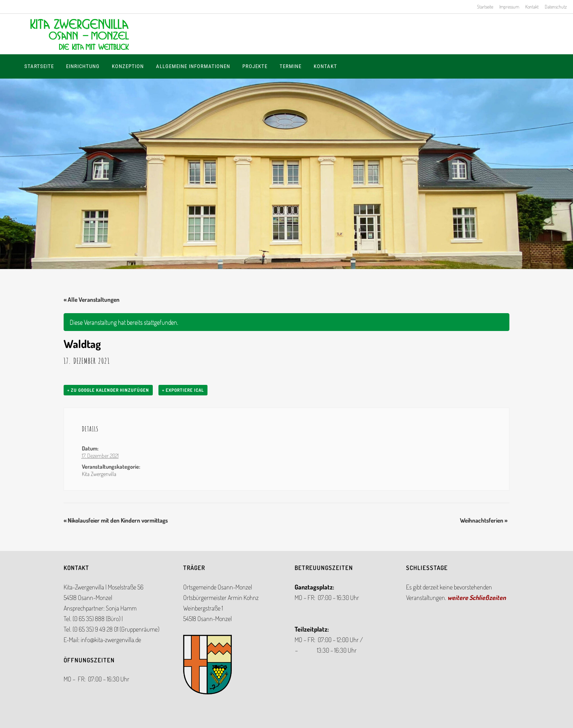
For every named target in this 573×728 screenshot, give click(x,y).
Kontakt (532, 7)
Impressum (509, 7)
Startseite (485, 7)
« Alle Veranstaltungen (92, 300)
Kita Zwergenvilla (99, 474)
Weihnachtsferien (484, 520)
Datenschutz (556, 7)
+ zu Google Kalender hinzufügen (108, 390)
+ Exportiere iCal (183, 390)
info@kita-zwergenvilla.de (111, 640)
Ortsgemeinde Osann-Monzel (218, 587)
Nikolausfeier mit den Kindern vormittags (116, 520)
